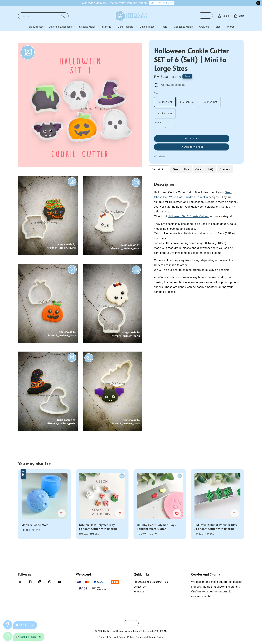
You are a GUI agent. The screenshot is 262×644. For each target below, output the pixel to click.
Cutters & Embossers (61, 27)
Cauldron (189, 197)
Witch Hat (176, 197)
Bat (165, 197)
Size (156, 93)
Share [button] (160, 157)
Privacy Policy (126, 637)
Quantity (158, 122)
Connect (225, 169)
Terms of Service (108, 637)
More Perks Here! (162, 3)
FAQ (211, 169)
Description (159, 169)
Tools (164, 27)
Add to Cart (192, 138)
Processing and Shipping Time (151, 582)
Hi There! (139, 592)
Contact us (140, 587)
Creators (204, 27)
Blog (218, 27)
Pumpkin (202, 197)
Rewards (230, 27)
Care (198, 169)
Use (187, 169)
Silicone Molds (87, 27)
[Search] (63, 16)
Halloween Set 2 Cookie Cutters (188, 216)
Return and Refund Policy (150, 637)
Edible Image (147, 27)
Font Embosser (36, 27)
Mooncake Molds (183, 27)
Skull (228, 192)
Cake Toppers (125, 27)
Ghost (158, 197)
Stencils (107, 27)
